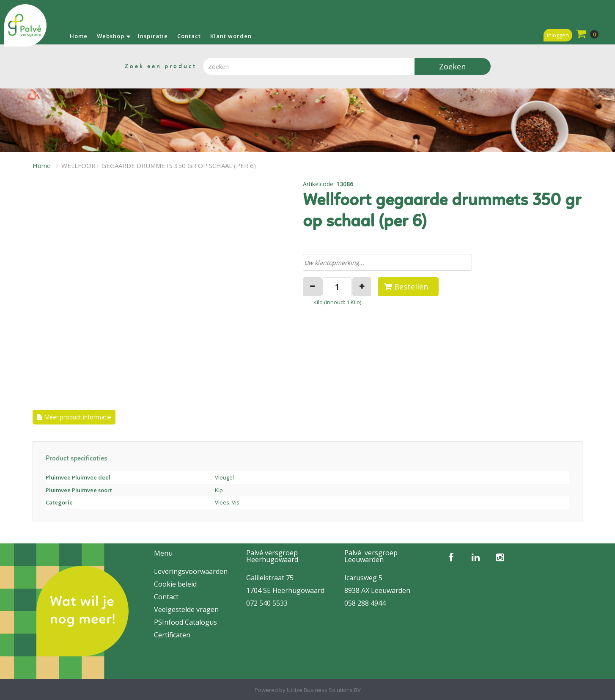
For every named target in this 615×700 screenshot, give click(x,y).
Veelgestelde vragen (186, 609)
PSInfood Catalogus (185, 622)
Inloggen (558, 35)
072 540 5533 (267, 603)
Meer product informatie (78, 417)
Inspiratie (153, 36)
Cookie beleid (175, 584)
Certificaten (172, 635)
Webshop (111, 36)
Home (79, 36)
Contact (189, 36)
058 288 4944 (365, 603)
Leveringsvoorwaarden (191, 571)
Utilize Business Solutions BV (324, 690)
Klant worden (231, 36)
